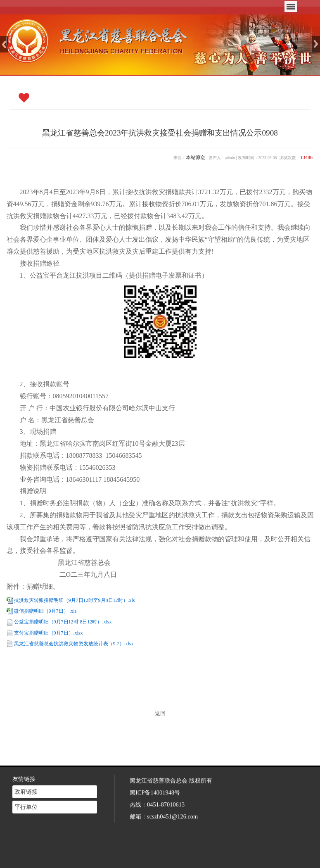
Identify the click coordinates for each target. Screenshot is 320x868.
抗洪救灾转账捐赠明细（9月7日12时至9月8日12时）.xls (75, 600)
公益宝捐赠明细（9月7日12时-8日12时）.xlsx (63, 622)
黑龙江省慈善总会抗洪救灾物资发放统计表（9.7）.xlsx (74, 644)
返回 (160, 713)
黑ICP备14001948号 (155, 778)
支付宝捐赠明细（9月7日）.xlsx (49, 633)
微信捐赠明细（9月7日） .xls (45, 611)
